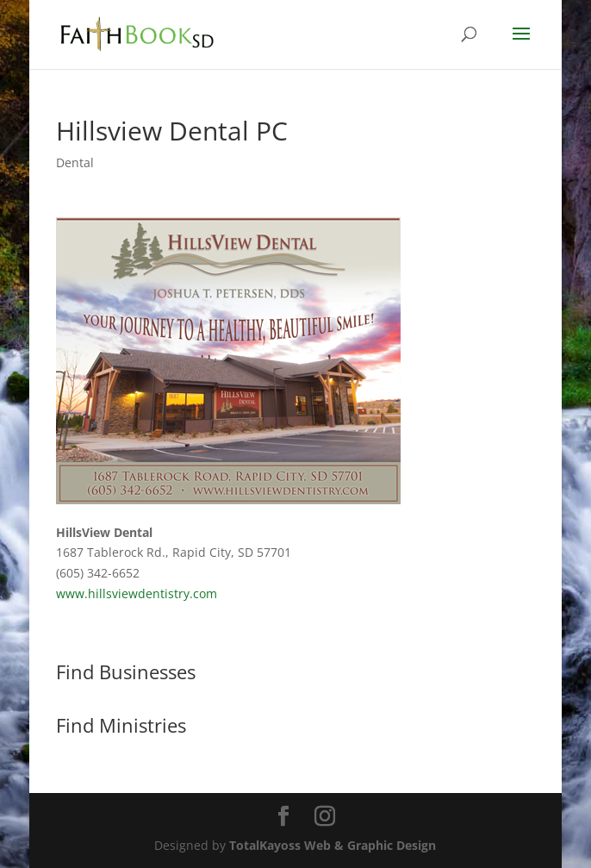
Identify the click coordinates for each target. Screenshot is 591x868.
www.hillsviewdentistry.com (137, 593)
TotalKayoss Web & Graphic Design (333, 845)
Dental (75, 162)
